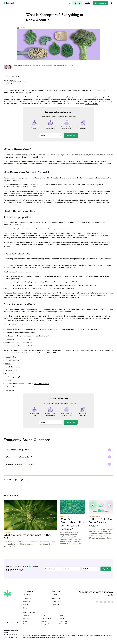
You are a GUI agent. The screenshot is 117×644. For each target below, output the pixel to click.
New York (50, 621)
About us (36, 595)
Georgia (32, 618)
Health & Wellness (94, 516)
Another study (95, 259)
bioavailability (89, 293)
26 (34, 178)
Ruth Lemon (48, 66)
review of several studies (17, 316)
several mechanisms (31, 272)
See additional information (57, 637)
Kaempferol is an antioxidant (15, 222)
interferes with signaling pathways (26, 265)
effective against (106, 350)
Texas (68, 616)
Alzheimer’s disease (42, 384)
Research (36, 601)
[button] (28, 480)
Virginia (68, 618)
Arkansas (32, 616)
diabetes (9, 380)
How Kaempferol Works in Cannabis (58, 82)
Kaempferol (8, 90)
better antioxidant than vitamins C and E (65, 222)
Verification (64, 605)
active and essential (16, 164)
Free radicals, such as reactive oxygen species (21, 233)
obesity (8, 364)
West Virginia (68, 624)
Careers (36, 605)
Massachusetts (50, 618)
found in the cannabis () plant (36, 97)
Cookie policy (64, 601)
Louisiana (32, 624)
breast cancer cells (71, 276)
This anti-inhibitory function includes (18, 325)
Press (36, 608)
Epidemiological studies (13, 259)
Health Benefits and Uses (58, 84)
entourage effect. (77, 200)
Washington (68, 621)
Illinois (32, 621)
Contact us (36, 598)
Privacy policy (64, 598)
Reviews (64, 595)
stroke (86, 244)
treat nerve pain (92, 103)
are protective (71, 244)
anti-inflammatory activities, (44, 309)
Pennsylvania (50, 624)
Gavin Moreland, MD (29, 66)
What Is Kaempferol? (58, 80)
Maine (50, 616)
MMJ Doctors (64, 591)
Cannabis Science (9, 532)
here (17, 637)
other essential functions (25, 191)
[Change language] (18, 623)
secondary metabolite (29, 99)
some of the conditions (79, 101)
